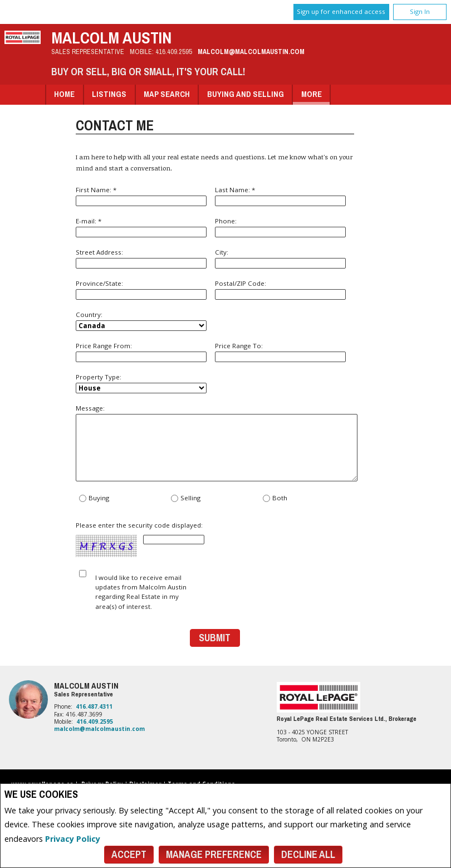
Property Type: (141, 383)
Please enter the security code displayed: (140, 540)
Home (64, 94)
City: (280, 258)
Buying (94, 498)
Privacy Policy (73, 839)
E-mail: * (141, 227)
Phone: (280, 227)
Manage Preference (214, 854)
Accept (129, 854)
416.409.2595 (174, 52)
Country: (141, 321)
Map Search (167, 94)
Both (275, 498)
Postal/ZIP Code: (280, 289)
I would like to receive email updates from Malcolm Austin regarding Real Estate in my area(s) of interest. (141, 592)
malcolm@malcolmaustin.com (251, 52)
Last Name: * (280, 196)
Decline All (308, 854)
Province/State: (141, 289)
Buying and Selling (246, 94)
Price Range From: (141, 352)
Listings (109, 94)
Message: (215, 443)
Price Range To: (280, 352)
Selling (185, 498)
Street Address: (141, 258)
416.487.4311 (94, 706)
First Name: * (141, 196)
